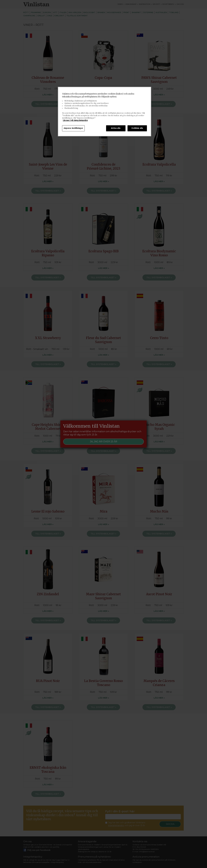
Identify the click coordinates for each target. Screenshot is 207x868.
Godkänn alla (137, 128)
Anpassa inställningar (73, 128)
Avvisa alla (116, 128)
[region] (105, 112)
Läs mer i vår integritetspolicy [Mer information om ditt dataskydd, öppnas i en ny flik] (75, 120)
